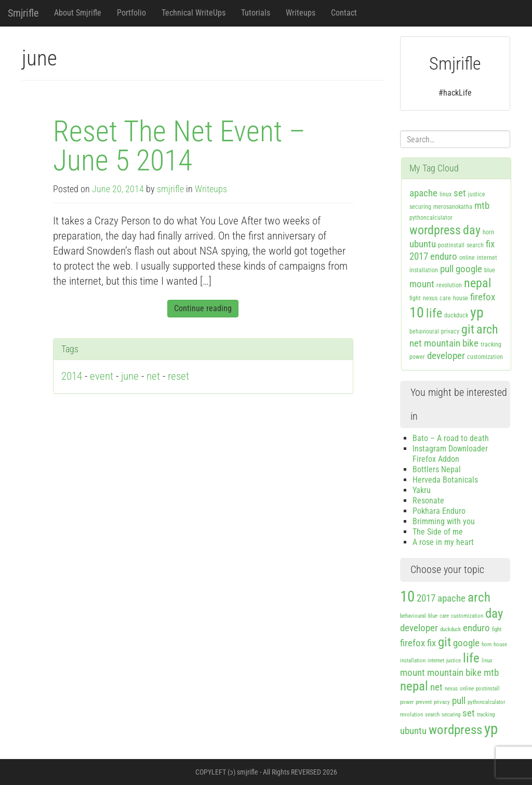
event (102, 376)
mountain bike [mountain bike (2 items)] (451, 343)
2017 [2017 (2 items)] (419, 256)
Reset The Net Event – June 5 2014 (179, 146)
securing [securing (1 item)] (420, 207)
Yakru (422, 490)
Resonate (428, 501)
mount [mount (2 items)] (422, 284)
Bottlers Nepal (437, 469)
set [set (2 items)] (460, 193)
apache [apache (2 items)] (423, 193)
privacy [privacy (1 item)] (450, 331)
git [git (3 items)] (468, 329)
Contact (344, 13)
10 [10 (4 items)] (417, 312)
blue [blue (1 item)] (490, 270)
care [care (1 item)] (445, 298)
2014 (72, 376)
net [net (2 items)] (416, 343)
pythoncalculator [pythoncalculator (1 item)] (431, 218)
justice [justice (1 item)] (477, 194)
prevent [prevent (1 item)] (424, 702)
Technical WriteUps (194, 13)
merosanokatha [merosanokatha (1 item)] (453, 207)
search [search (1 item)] (475, 245)
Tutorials (256, 13)
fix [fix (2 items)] (490, 244)
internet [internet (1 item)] (487, 258)
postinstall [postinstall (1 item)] (451, 245)
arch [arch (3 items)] (487, 329)
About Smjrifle (78, 13)
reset (178, 376)
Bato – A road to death (451, 438)
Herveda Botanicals (445, 480)
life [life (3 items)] (434, 313)
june (130, 376)
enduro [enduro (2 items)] (444, 256)
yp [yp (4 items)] (477, 312)
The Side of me (438, 532)
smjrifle (170, 189)
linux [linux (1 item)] (445, 194)
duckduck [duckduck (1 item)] (456, 315)
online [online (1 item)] (467, 258)
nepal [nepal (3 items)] (478, 283)
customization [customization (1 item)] (485, 357)
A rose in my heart (443, 542)
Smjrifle (23, 13)
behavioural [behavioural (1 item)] (424, 331)
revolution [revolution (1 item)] (449, 285)
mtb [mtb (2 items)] (482, 205)
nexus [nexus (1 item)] (430, 298)
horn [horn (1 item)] (488, 232)
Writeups (301, 13)
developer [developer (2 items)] (446, 356)
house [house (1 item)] (461, 298)
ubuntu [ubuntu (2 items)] (423, 244)
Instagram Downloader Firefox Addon (450, 454)
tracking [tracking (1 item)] (491, 344)
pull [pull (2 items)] (447, 269)
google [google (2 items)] (469, 269)
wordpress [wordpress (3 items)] (435, 230)
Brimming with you (444, 521)
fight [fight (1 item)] (415, 298)
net (153, 376)
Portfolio (131, 13)
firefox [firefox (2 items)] (483, 297)
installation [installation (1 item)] (424, 270)
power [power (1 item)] (417, 357)
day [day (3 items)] (472, 230)
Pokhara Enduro (439, 511)
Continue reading (203, 308)
